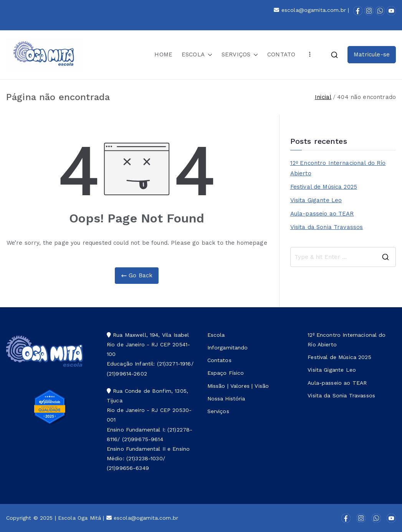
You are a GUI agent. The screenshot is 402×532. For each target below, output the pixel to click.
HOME (163, 54)
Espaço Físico (226, 373)
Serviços (218, 411)
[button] (208, 55)
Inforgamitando (228, 348)
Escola (216, 335)
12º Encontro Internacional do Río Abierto (338, 168)
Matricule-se (372, 54)
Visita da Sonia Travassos (327, 227)
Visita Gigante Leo (316, 200)
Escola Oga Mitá (79, 518)
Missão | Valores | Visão (238, 386)
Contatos (219, 360)
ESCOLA (197, 55)
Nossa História (226, 399)
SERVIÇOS (240, 55)
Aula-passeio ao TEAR (322, 214)
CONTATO (281, 54)
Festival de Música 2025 (324, 187)
